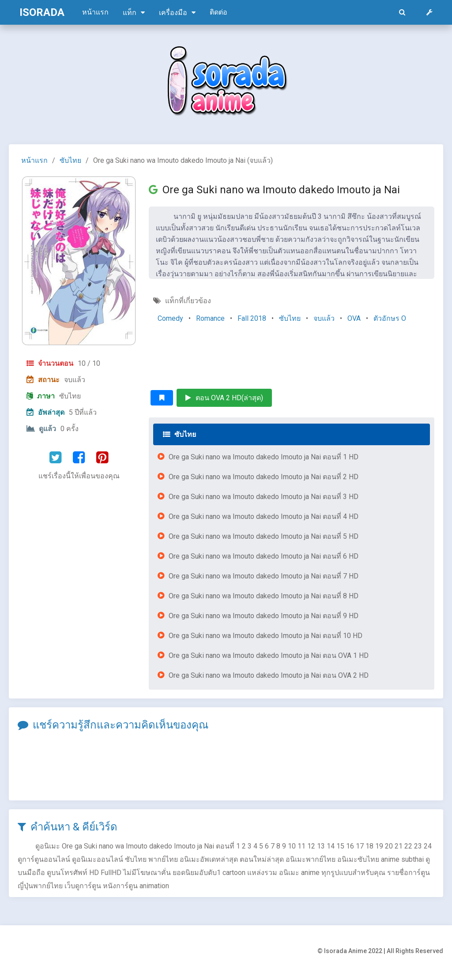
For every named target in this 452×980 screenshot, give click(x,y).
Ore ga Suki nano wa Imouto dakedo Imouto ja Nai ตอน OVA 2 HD (269, 675)
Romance (210, 318)
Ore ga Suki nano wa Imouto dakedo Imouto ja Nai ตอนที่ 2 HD (264, 477)
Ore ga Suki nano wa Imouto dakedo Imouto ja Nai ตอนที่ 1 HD (264, 457)
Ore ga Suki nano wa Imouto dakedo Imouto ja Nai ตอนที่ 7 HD (264, 576)
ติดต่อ (218, 12)
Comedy (170, 318)
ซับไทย (70, 160)
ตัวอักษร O (390, 318)
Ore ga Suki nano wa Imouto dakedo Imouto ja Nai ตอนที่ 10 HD (266, 636)
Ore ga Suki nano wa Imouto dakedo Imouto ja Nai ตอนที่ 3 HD (264, 497)
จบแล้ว (324, 318)
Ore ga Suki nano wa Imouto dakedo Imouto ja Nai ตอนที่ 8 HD (264, 596)
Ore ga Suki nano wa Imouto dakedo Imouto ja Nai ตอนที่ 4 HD (264, 516)
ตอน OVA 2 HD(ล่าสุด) (224, 398)
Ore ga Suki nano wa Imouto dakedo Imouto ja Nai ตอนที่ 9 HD (264, 616)
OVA (354, 318)
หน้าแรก (95, 12)
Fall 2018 (252, 318)
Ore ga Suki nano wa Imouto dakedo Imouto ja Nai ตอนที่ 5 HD (264, 536)
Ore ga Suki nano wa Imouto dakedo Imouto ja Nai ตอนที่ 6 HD (264, 556)
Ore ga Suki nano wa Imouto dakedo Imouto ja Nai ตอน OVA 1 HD (269, 655)
